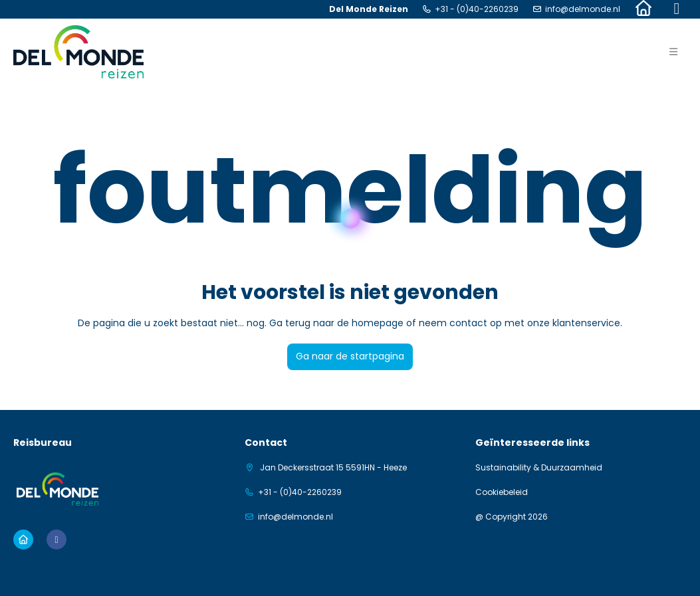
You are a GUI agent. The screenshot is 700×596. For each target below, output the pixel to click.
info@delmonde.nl (583, 9)
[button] (673, 52)
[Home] (643, 9)
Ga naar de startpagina (350, 356)
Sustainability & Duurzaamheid (539, 468)
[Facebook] (677, 9)
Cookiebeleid (502, 492)
